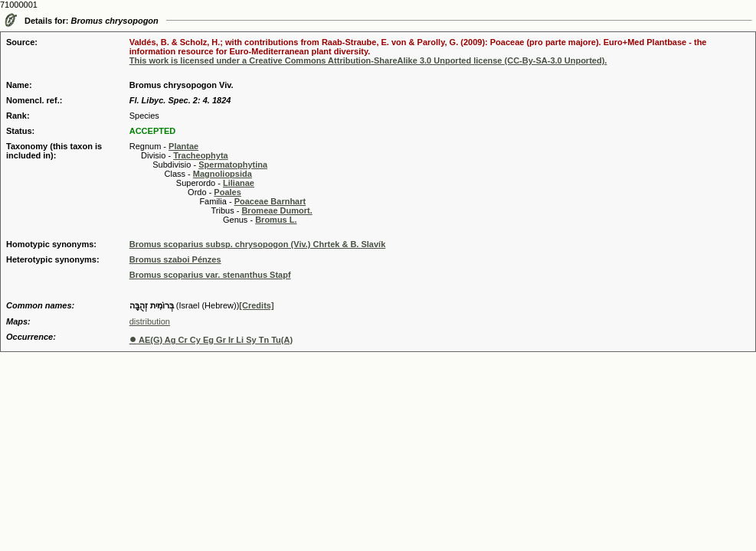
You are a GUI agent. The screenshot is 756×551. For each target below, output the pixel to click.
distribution (150, 321)
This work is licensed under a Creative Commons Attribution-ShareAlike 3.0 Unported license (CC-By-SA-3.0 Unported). (368, 60)
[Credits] (256, 305)
